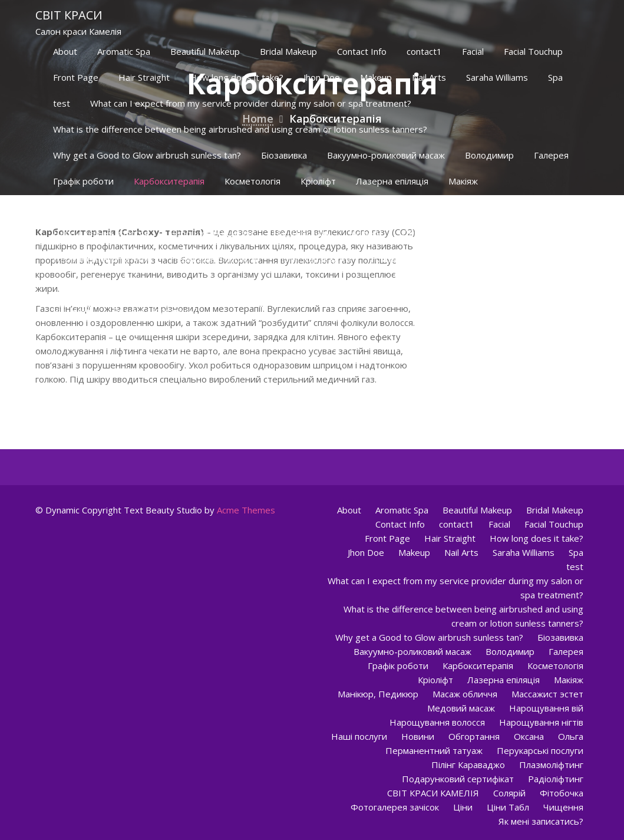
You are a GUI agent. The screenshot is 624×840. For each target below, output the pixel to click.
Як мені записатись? (156, 311)
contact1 (424, 51)
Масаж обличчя (186, 207)
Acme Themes (246, 510)
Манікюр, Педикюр (93, 207)
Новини (365, 233)
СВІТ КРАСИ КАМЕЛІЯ (174, 285)
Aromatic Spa (124, 51)
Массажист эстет (275, 207)
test (62, 103)
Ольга (536, 233)
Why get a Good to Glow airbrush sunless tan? (147, 155)
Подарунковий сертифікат (511, 259)
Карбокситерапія (169, 181)
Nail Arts (429, 77)
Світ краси (69, 15)
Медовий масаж (364, 207)
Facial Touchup (533, 51)
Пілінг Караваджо (314, 259)
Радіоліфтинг (81, 285)
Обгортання (427, 233)
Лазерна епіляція (392, 181)
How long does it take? (237, 77)
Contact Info (362, 51)
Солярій (257, 285)
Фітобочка (315, 285)
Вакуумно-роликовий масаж (386, 155)
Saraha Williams (497, 77)
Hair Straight (144, 77)
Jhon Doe (322, 77)
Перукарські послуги (214, 259)
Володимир (489, 155)
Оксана (488, 233)
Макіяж (463, 181)
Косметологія (252, 181)
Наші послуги (301, 233)
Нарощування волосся (101, 233)
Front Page (76, 77)
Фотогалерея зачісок (401, 285)
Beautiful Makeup (205, 51)
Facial (473, 51)
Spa (555, 77)
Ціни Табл (526, 285)
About (65, 51)
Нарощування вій (455, 207)
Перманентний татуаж (102, 259)
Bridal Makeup (288, 51)
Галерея (551, 155)
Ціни (475, 285)
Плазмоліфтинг (403, 259)
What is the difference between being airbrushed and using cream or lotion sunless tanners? (240, 129)
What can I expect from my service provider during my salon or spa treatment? (251, 103)
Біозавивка (284, 155)
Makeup (376, 77)
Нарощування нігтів (211, 233)
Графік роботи (83, 181)
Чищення (73, 311)
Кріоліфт (318, 181)
